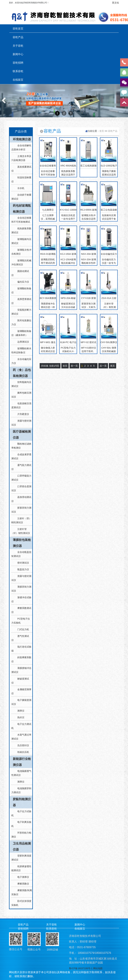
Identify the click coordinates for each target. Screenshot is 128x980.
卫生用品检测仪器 (22, 847)
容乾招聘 (18, 63)
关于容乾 (18, 46)
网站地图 (98, 968)
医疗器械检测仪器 (22, 435)
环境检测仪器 (22, 139)
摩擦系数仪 (22, 884)
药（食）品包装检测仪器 (22, 373)
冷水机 (19, 188)
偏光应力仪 (22, 282)
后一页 (103, 366)
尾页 (112, 366)
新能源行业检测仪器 (22, 762)
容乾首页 (18, 28)
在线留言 (18, 80)
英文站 (115, 3)
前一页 (74, 366)
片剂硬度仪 (22, 414)
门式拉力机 (22, 629)
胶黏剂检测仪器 (22, 802)
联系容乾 (18, 71)
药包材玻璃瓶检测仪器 (22, 209)
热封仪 (19, 717)
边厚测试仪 (22, 342)
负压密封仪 (22, 745)
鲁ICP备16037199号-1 (81, 968)
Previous (5, 104)
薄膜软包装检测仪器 (22, 543)
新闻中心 (18, 54)
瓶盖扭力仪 (22, 569)
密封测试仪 (22, 563)
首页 (102, 131)
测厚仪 (19, 711)
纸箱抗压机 (22, 752)
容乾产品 (18, 37)
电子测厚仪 (22, 877)
